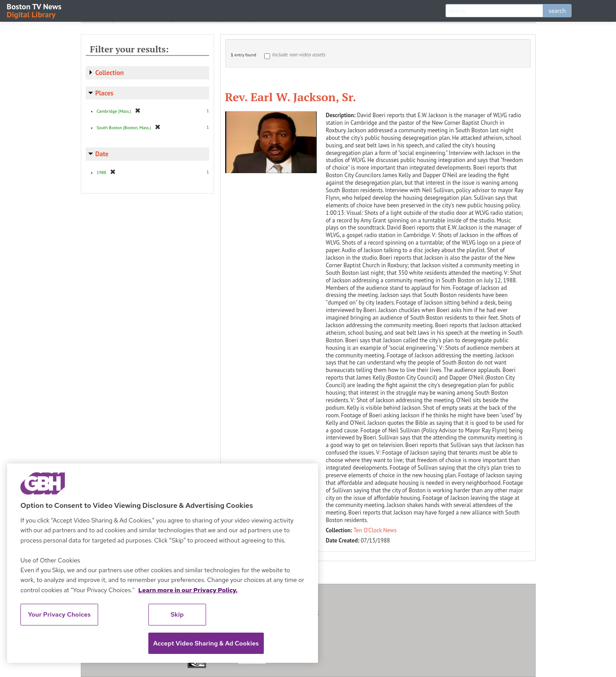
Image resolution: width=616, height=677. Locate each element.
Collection (110, 73)
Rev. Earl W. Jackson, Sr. (291, 97)
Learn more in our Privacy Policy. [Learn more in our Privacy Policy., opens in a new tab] (188, 590)
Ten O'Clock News (375, 530)
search (557, 11)
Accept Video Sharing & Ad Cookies (206, 643)
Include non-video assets (299, 54)
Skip (177, 614)
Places (105, 93)
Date (102, 154)
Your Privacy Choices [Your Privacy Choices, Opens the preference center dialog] (60, 614)
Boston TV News (35, 10)
